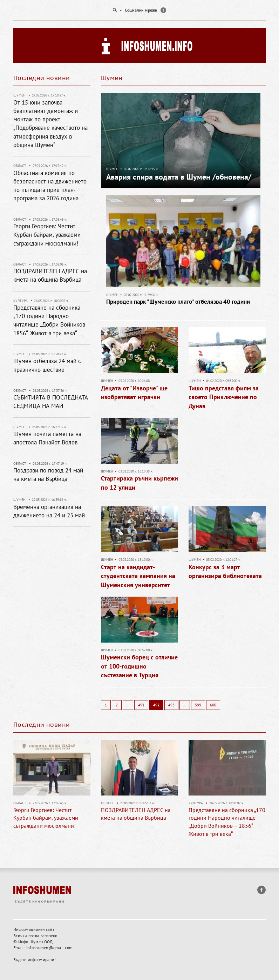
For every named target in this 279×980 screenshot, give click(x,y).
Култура (21, 301)
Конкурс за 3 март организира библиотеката (225, 572)
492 (156, 705)
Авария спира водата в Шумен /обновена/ (179, 177)
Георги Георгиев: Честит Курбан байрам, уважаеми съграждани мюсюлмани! (47, 235)
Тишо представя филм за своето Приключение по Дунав (224, 397)
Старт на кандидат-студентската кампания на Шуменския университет (138, 576)
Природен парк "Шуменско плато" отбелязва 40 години (178, 302)
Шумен (112, 169)
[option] (139, 10)
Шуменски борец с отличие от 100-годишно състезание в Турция (139, 666)
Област (20, 166)
